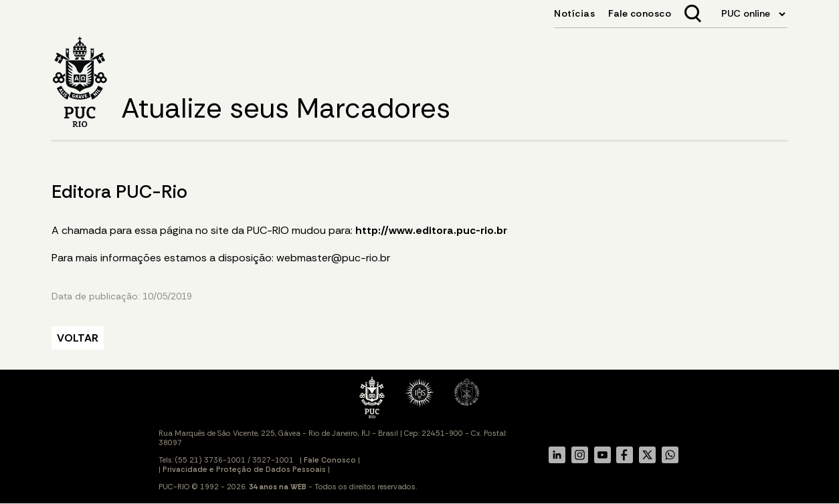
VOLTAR (78, 338)
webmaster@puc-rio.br (333, 258)
